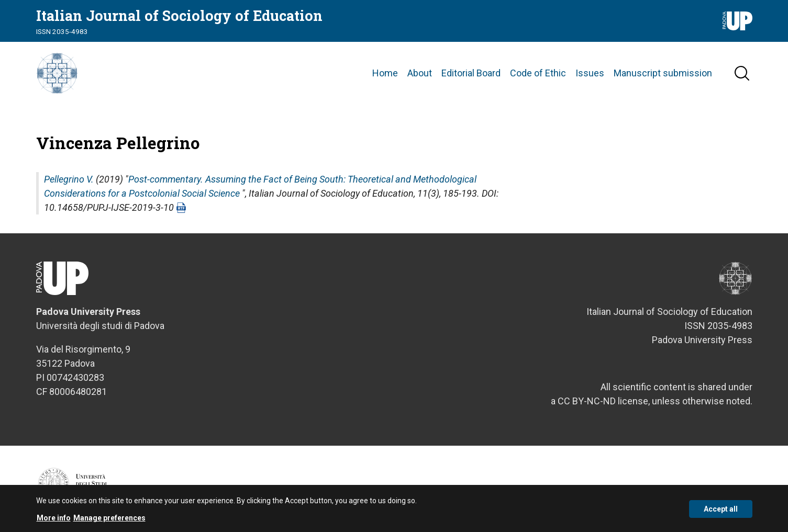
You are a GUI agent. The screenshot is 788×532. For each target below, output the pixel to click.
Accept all (721, 512)
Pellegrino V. (69, 179)
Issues (590, 73)
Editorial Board (471, 73)
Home (385, 73)
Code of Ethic (538, 73)
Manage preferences (109, 521)
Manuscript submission (663, 73)
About (420, 73)
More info (54, 521)
